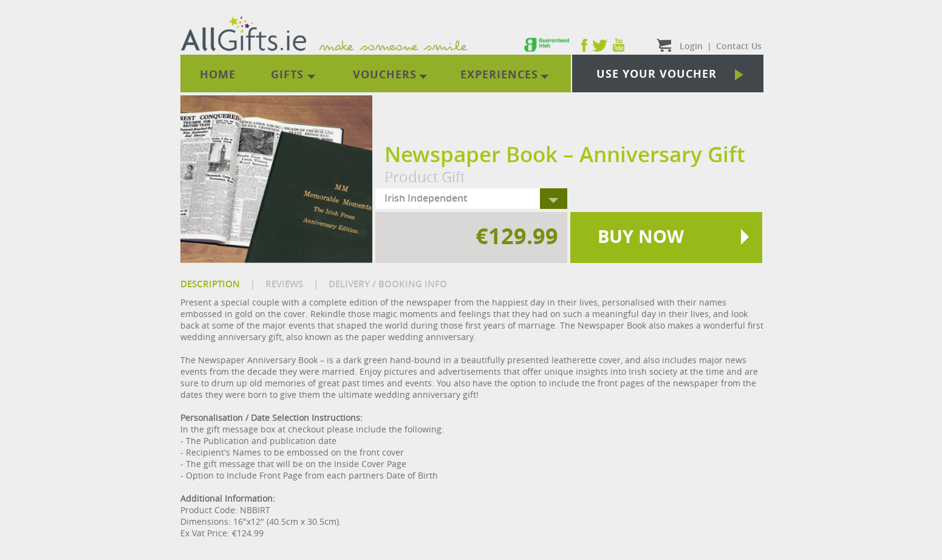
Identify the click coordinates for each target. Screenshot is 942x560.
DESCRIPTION (210, 284)
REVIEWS (284, 284)
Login (691, 46)
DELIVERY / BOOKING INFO (388, 284)
